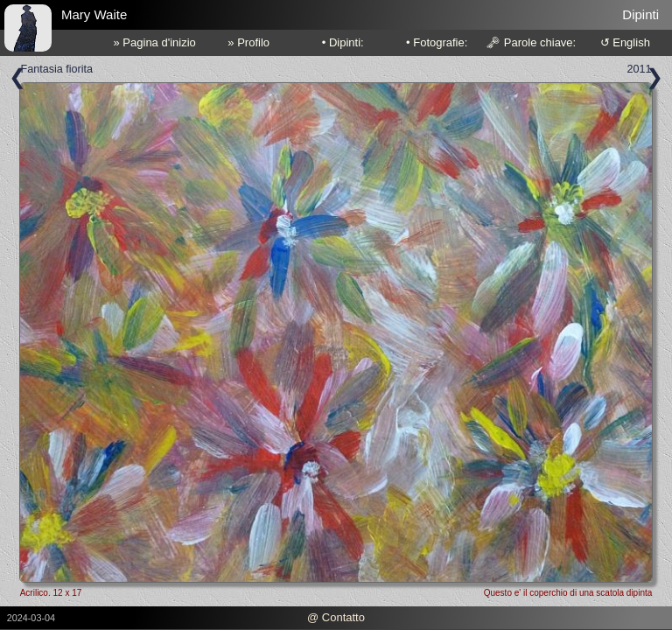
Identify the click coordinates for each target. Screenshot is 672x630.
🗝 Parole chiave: (531, 42)
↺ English (625, 42)
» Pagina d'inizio (155, 42)
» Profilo (248, 42)
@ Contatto (336, 617)
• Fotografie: (437, 42)
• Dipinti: (343, 42)
